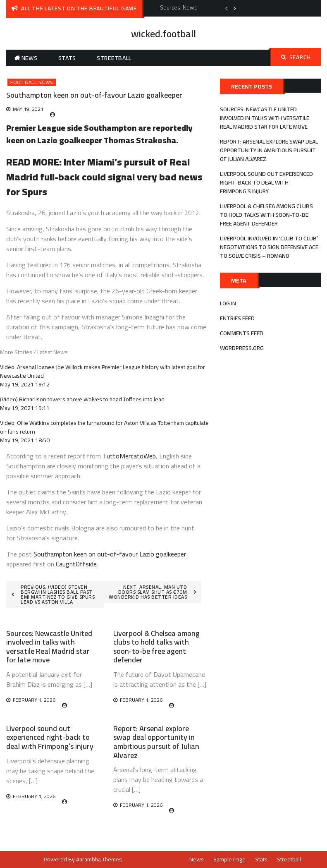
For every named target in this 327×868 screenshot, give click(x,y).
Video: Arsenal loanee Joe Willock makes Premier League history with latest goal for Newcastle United (103, 371)
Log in (228, 303)
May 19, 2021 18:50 (25, 440)
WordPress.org (242, 348)
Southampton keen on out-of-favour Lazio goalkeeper (110, 554)
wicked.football (163, 34)
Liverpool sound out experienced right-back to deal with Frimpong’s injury (50, 737)
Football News (32, 82)
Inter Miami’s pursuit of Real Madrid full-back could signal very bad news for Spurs (104, 177)
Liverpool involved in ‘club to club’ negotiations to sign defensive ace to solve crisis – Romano (269, 247)
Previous (227, 8)
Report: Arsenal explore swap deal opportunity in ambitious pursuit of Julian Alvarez (156, 742)
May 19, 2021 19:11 (25, 408)
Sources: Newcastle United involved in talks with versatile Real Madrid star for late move (49, 647)
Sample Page (229, 859)
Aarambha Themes (99, 859)
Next (235, 8)
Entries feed (237, 318)
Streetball (114, 58)
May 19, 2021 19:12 (25, 384)
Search (296, 57)
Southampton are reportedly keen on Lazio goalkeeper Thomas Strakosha (99, 134)
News (30, 58)
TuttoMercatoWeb (129, 456)
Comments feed (242, 333)
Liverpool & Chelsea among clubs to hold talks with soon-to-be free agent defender (156, 647)
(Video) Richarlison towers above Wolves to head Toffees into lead (82, 399)
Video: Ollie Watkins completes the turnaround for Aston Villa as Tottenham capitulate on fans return (104, 427)
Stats (67, 58)
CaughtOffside (76, 564)
